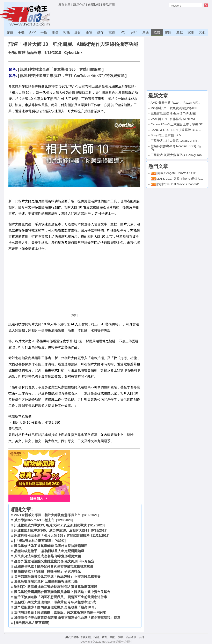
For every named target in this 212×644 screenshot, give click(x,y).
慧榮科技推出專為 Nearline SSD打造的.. (176, 148)
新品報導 (34, 53)
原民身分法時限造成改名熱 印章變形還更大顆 (47, 556)
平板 (44, 32)
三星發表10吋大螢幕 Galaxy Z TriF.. (175, 141)
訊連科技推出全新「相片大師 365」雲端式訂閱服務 (52, 536)
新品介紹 (79, 5)
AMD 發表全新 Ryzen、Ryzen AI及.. (176, 102)
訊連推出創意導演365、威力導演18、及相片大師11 (52, 530)
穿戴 (10, 32)
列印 (134, 32)
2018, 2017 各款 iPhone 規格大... (180, 179)
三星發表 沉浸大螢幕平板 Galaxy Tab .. (178, 155)
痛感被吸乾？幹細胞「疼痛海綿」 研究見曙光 (47, 571)
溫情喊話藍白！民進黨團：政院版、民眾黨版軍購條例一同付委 (60, 612)
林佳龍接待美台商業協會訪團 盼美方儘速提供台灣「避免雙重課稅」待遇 (67, 618)
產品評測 (109, 5)
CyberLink (73, 53)
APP (32, 32)
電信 (55, 32)
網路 (168, 32)
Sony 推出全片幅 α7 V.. (167, 135)
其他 (202, 32)
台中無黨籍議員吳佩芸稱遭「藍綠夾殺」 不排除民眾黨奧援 (57, 576)
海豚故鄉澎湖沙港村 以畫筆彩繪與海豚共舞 (46, 582)
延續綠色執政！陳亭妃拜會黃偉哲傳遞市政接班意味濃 (54, 566)
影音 (78, 32)
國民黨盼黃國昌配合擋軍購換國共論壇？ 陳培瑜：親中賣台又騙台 (62, 592)
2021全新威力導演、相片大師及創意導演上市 (47, 515)
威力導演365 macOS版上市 (34, 520)
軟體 (157, 32)
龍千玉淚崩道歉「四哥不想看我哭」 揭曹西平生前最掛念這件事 (61, 597)
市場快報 (94, 5)
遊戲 (180, 32)
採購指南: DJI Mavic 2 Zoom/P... (179, 184)
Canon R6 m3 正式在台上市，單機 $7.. (178, 124)
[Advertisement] (133, 17)
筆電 (89, 32)
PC (123, 32)
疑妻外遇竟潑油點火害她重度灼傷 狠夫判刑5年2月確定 (54, 561)
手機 (21, 32)
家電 (191, 32)
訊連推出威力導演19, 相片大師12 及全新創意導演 (50, 525)
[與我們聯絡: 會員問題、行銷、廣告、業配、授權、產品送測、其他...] (106, 637)
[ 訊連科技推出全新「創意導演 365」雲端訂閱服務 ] (61, 69)
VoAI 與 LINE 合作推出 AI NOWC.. (174, 119)
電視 (112, 32)
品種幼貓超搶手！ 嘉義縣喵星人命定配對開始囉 (49, 551)
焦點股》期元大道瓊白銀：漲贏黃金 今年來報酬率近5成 (55, 602)
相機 (66, 32)
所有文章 (64, 5)
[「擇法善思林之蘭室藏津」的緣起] (40, 541)
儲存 (100, 32)
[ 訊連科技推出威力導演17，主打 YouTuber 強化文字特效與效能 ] (72, 76)
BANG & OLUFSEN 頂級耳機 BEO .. (176, 130)
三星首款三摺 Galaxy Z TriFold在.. (174, 113)
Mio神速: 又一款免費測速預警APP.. (175, 108)
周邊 (146, 32)
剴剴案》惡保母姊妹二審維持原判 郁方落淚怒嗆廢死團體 (56, 587)
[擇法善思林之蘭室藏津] (32, 623)
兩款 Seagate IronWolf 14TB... (178, 173)
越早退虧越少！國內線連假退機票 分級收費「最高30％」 (56, 607)
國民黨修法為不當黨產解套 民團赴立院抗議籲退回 (51, 546)
